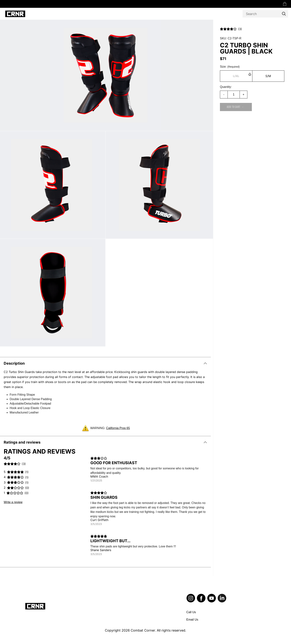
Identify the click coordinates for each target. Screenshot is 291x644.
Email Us (192, 620)
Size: (230, 67)
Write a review (13, 502)
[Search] (265, 14)
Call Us (191, 612)
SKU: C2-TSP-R (231, 38)
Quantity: (226, 87)
